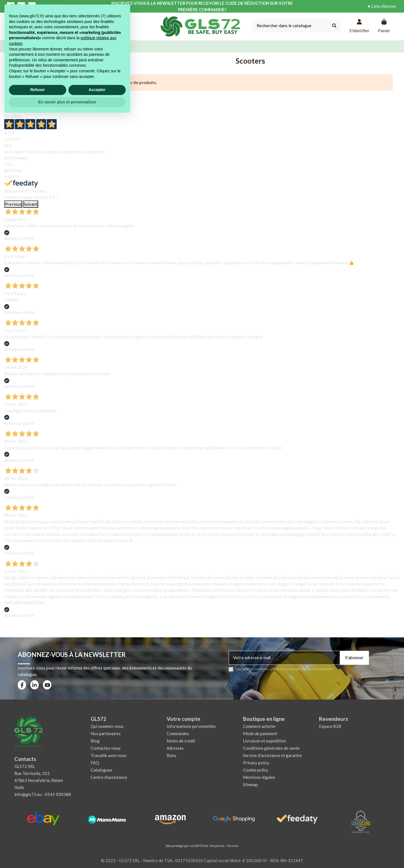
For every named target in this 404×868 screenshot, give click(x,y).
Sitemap (250, 784)
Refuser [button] (38, 841)
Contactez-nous (106, 748)
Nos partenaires (106, 733)
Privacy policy (256, 763)
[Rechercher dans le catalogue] (334, 26)
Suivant (31, 204)
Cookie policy (256, 770)
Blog (95, 741)
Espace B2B (330, 726)
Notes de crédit (181, 741)
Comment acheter (259, 726)
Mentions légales (259, 777)
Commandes (178, 733)
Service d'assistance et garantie (272, 755)
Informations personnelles (191, 726)
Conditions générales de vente (271, 748)
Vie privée (217, 846)
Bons (171, 755)
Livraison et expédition (264, 741)
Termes (233, 846)
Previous (13, 204)
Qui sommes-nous (107, 726)
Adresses (175, 748)
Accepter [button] (97, 841)
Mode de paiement (260, 733)
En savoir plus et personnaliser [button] (67, 853)
